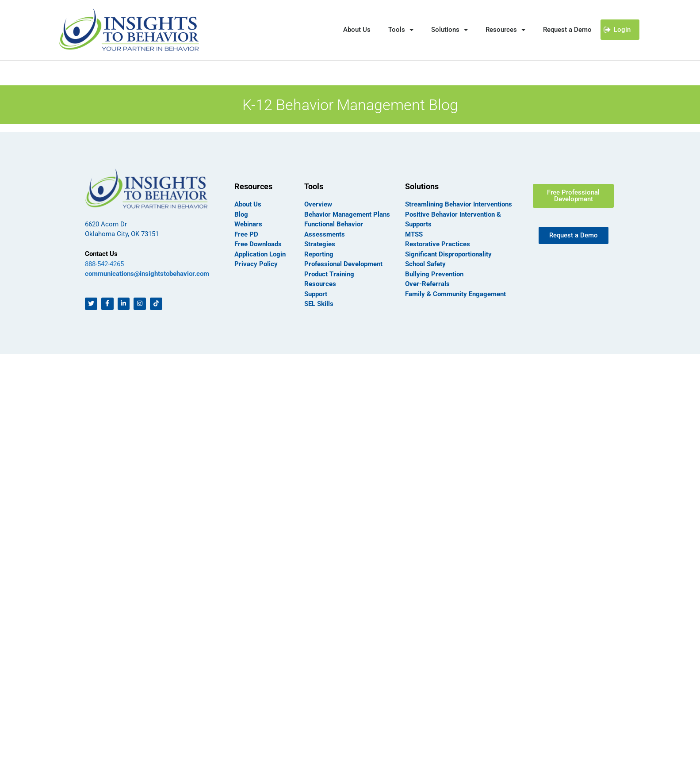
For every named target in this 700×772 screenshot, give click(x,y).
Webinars (248, 224)
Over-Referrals (427, 284)
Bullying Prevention (434, 274)
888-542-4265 (104, 264)
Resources (505, 30)
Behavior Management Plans (347, 214)
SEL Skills (319, 304)
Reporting (319, 254)
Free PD (246, 234)
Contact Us (101, 254)
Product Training (329, 274)
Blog (241, 214)
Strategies (320, 244)
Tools (401, 30)
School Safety (425, 264)
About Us (357, 30)
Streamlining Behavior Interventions (459, 204)
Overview (318, 204)
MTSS (414, 234)
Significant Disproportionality (448, 254)
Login (622, 30)
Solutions (449, 30)
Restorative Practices (438, 244)
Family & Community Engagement (455, 294)
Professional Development (343, 264)
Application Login (260, 254)
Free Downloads (258, 244)
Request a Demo (567, 30)
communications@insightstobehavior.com (147, 274)
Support (316, 294)
